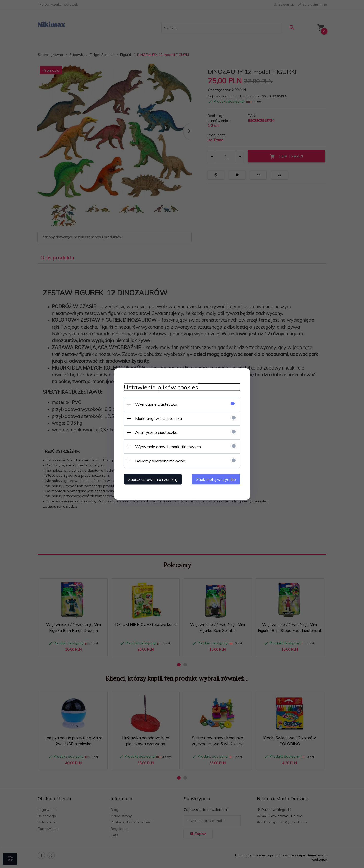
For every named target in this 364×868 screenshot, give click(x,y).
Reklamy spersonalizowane (160, 461)
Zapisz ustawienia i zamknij (153, 479)
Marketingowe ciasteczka (159, 418)
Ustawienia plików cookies (161, 387)
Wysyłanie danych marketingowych (168, 447)
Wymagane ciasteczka (156, 404)
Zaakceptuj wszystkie (216, 479)
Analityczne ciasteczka (156, 432)
